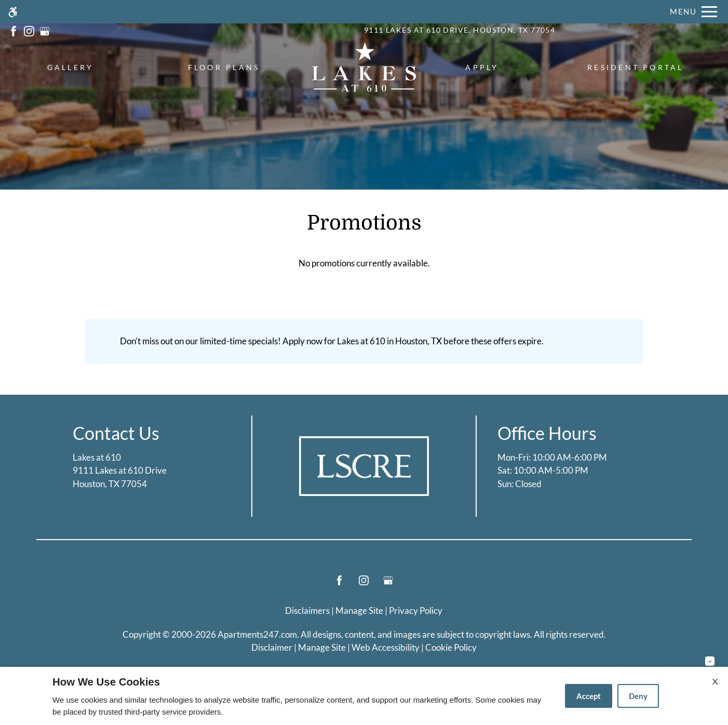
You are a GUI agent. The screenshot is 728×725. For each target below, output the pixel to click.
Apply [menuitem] (482, 67)
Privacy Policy (416, 610)
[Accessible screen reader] (13, 12)
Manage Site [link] (359, 610)
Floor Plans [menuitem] (224, 67)
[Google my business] (388, 585)
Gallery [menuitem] (71, 67)
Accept (589, 696)
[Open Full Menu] (693, 12)
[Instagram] (364, 585)
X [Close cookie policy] (715, 681)
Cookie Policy (451, 647)
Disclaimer (272, 647)
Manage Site (322, 647)
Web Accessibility (386, 647)
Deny (638, 696)
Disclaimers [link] (307, 610)
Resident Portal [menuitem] (636, 67)
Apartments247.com (257, 634)
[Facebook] (339, 585)
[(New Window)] (14, 30)
